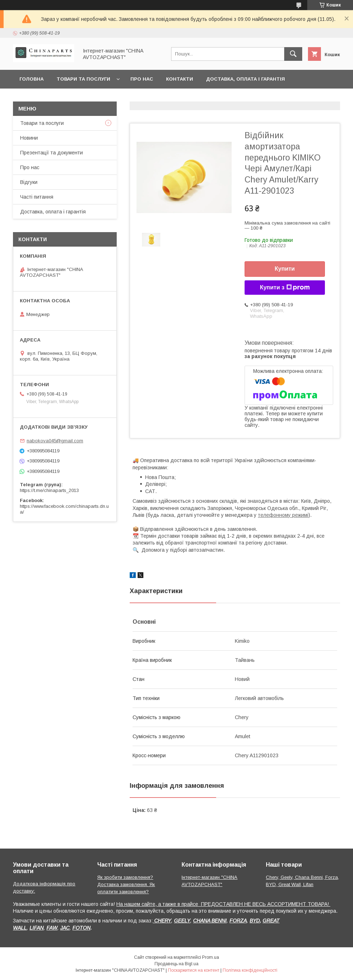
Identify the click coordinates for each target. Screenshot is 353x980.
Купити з (285, 288)
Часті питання (37, 197)
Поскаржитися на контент (194, 970)
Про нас (142, 79)
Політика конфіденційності (250, 970)
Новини (29, 138)
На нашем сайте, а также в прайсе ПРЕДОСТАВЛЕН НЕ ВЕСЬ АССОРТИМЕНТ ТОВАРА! (223, 904)
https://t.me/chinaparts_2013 (49, 490)
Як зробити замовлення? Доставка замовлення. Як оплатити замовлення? (126, 884)
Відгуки (29, 182)
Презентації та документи (52, 153)
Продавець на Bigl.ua (176, 964)
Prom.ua (211, 957)
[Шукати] (293, 54)
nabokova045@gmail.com (55, 441)
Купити (285, 269)
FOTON (81, 928)
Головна (32, 79)
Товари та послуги (83, 79)
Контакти (180, 79)
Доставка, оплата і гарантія (245, 79)
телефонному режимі (283, 515)
